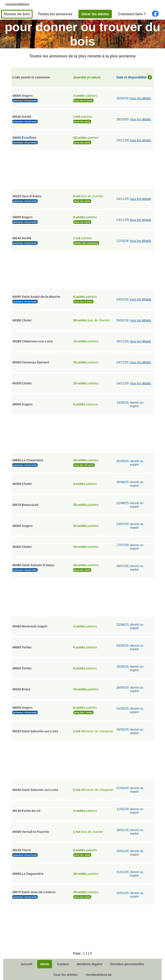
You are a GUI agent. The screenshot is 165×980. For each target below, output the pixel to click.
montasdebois (17, 4)
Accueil (27, 964)
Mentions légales (90, 964)
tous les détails (141, 98)
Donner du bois (17, 14)
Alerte (45, 964)
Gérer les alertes (95, 14)
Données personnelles (127, 964)
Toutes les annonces (55, 14)
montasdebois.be (99, 975)
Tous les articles (65, 975)
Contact (63, 964)
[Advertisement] (83, 169)
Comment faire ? (132, 14)
